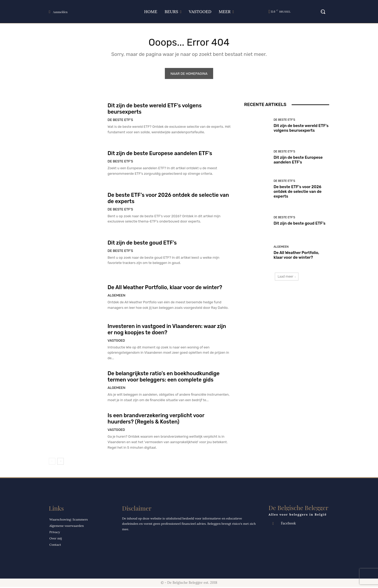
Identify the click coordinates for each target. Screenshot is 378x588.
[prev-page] (52, 462)
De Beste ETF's (120, 121)
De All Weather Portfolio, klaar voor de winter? (165, 288)
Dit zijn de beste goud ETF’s (142, 243)
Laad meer (287, 277)
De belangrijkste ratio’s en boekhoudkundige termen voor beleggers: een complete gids (164, 378)
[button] (320, 12)
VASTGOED (116, 341)
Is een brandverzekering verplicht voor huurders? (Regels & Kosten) (156, 419)
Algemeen (117, 296)
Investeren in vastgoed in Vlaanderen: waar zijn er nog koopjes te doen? (167, 330)
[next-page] (61, 462)
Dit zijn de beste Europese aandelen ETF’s (160, 154)
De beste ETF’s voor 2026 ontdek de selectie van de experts (298, 192)
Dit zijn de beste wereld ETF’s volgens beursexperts (301, 129)
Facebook (288, 524)
